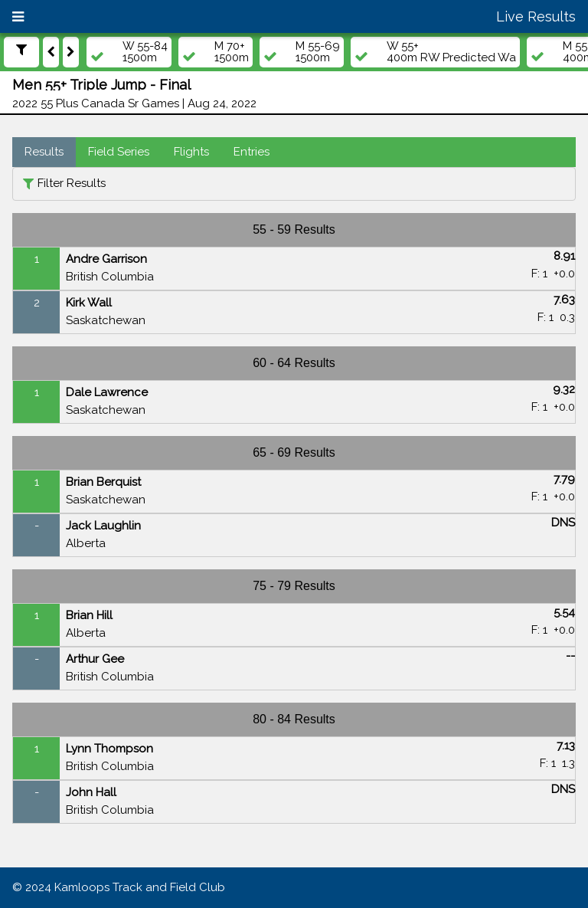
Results (44, 152)
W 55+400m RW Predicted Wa (451, 52)
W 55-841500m (145, 52)
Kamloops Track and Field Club (140, 887)
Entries (252, 152)
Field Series (119, 152)
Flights (191, 152)
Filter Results (72, 183)
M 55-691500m (318, 52)
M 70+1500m (232, 52)
